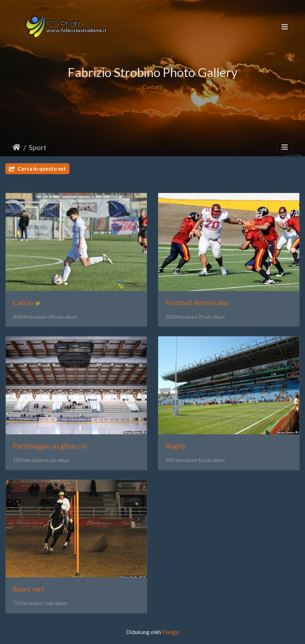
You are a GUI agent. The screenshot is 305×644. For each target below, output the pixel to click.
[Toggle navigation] (285, 27)
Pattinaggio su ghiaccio (50, 446)
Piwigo (171, 632)
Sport (38, 147)
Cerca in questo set (37, 169)
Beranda (16, 147)
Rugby (175, 446)
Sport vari (28, 589)
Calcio (23, 302)
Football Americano (197, 302)
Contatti (152, 87)
